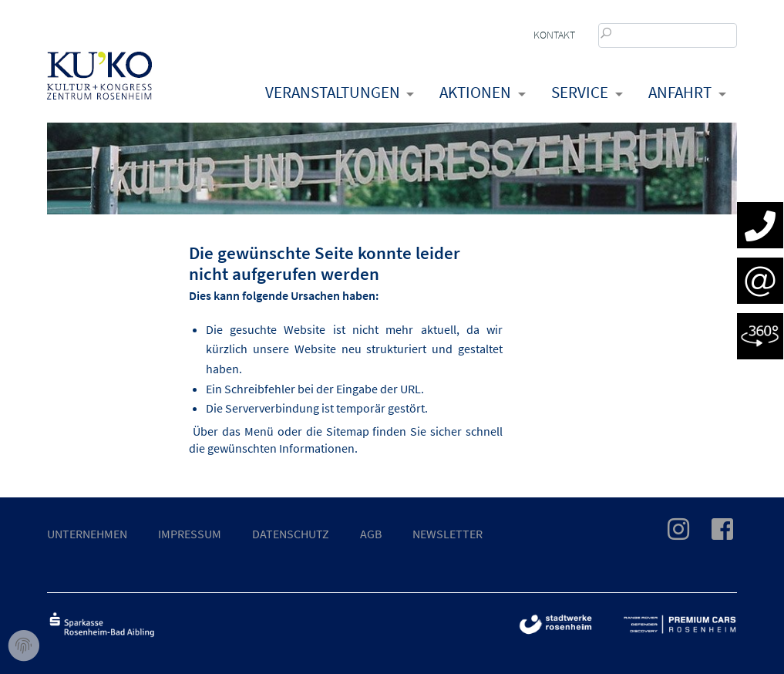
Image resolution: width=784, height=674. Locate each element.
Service (580, 92)
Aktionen (475, 92)
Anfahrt (680, 92)
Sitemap (348, 431)
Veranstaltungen (333, 92)
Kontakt (554, 35)
